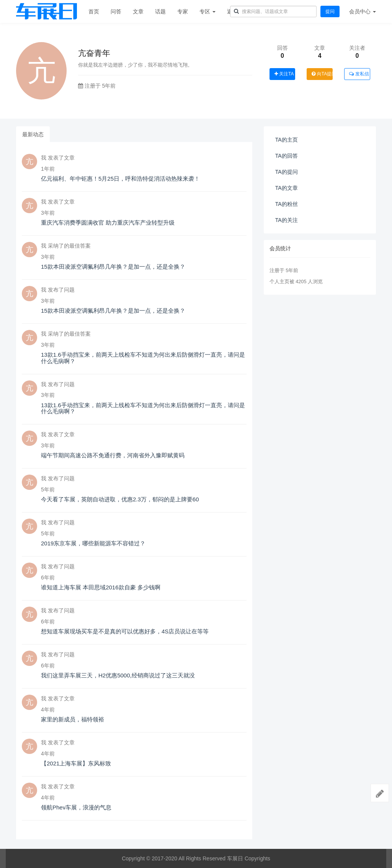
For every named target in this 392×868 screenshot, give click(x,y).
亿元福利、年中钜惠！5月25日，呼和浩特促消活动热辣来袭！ (120, 179)
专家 (183, 11)
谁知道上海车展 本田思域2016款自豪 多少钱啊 (101, 587)
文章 (138, 11)
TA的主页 (287, 140)
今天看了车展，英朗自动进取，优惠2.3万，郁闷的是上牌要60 (120, 499)
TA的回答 (287, 156)
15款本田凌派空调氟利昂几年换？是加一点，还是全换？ (113, 267)
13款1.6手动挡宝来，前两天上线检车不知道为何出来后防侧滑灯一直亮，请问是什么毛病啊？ (143, 358)
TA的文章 (287, 188)
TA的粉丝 (287, 204)
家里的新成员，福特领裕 (73, 719)
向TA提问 (322, 74)
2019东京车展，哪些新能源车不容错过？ (93, 543)
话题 (160, 11)
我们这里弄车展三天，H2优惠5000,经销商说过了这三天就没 (118, 675)
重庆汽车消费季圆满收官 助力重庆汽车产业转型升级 (108, 223)
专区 (207, 11)
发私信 (359, 74)
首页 (94, 11)
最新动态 (33, 134)
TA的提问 (287, 172)
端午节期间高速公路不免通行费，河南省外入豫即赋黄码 (113, 455)
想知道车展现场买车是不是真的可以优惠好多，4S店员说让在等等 (125, 631)
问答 (116, 11)
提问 (330, 11)
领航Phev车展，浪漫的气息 (76, 807)
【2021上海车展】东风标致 (76, 763)
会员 (363, 11)
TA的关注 (287, 220)
